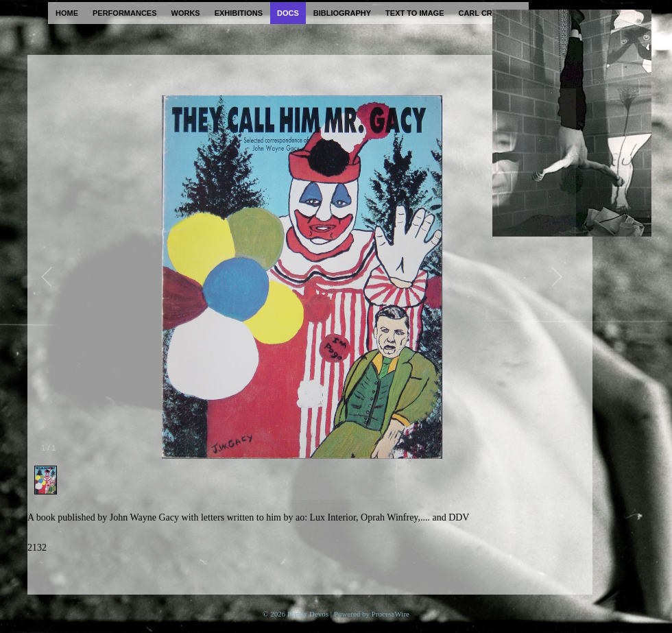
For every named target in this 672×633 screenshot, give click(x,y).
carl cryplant (490, 13)
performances (125, 13)
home (67, 13)
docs (288, 13)
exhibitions (239, 13)
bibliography (342, 13)
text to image (415, 13)
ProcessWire (391, 614)
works (186, 13)
